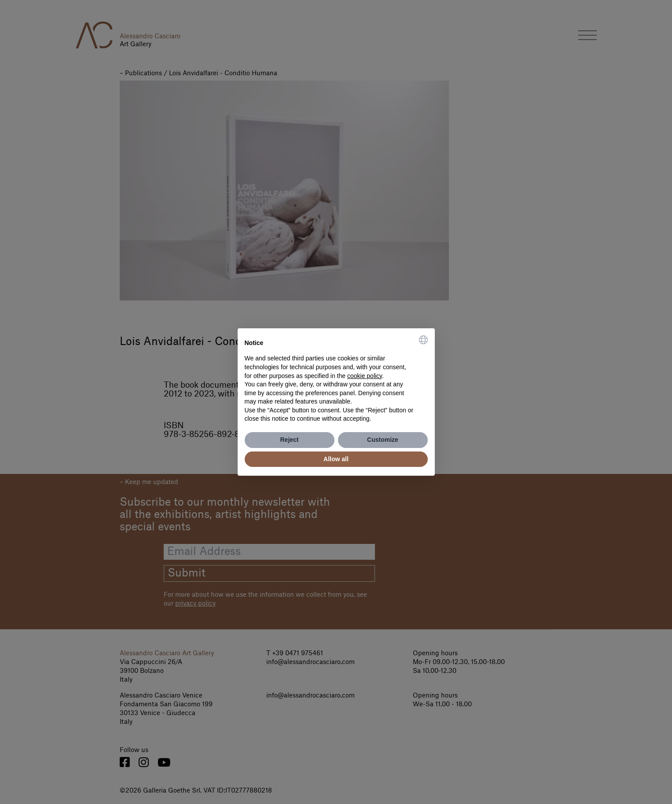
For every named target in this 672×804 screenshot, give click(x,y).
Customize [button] (383, 440)
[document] (336, 379)
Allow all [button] (336, 459)
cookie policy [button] (365, 376)
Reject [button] (289, 440)
